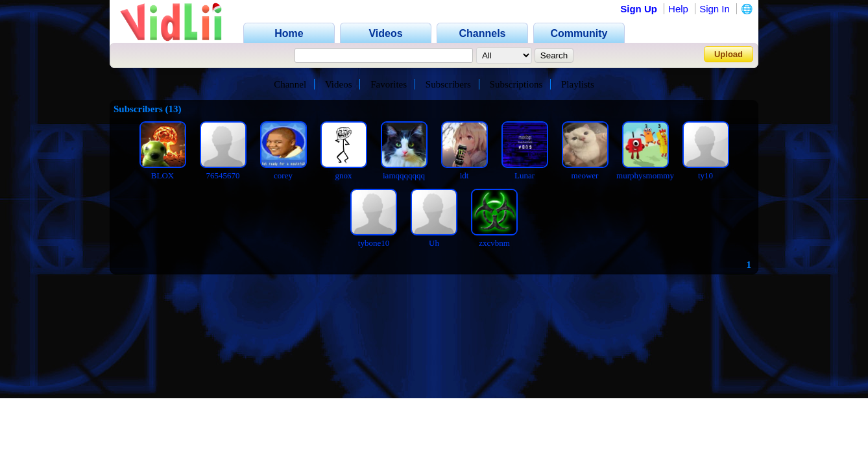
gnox (344, 175)
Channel (290, 84)
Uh (434, 243)
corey (283, 175)
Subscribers (448, 84)
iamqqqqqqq (404, 175)
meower (585, 175)
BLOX (163, 175)
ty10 (705, 175)
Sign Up (639, 9)
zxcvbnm (494, 243)
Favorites (389, 84)
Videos (339, 84)
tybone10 (374, 243)
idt (464, 175)
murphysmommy (645, 175)
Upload (729, 54)
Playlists (578, 84)
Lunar (524, 175)
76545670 (223, 175)
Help (678, 9)
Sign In (715, 9)
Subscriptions (516, 84)
